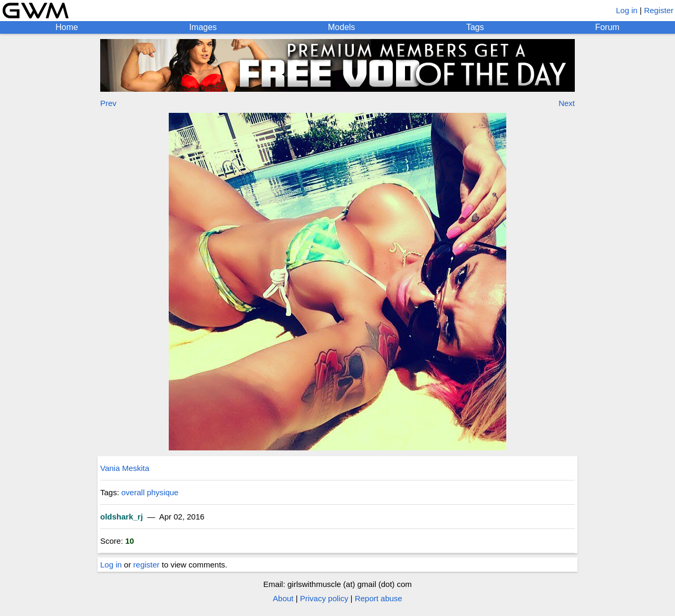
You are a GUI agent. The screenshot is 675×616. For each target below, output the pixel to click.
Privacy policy (324, 598)
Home (67, 27)
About (283, 598)
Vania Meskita (125, 468)
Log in (627, 10)
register (147, 565)
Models (342, 27)
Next (567, 103)
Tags (475, 27)
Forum (607, 27)
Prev (108, 103)
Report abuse (379, 598)
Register (659, 10)
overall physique (150, 492)
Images (203, 27)
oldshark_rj (122, 517)
